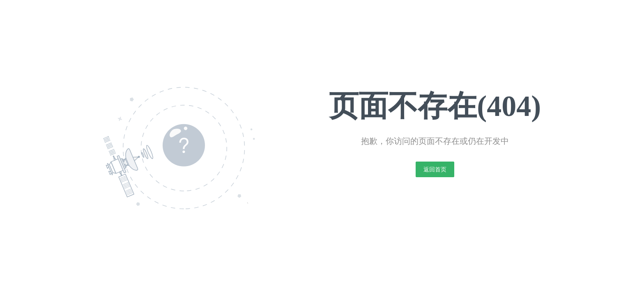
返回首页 (435, 169)
